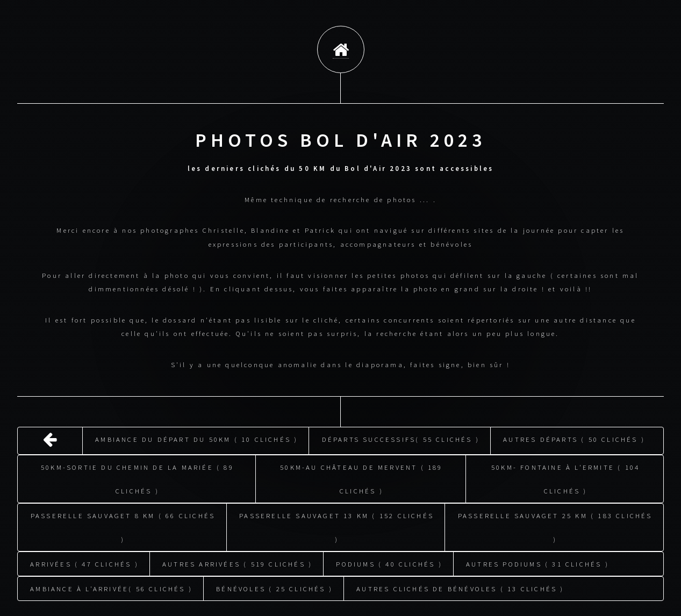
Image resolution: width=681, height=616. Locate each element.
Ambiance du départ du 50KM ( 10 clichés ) (196, 438)
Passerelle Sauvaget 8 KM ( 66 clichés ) (123, 526)
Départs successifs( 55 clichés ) (401, 438)
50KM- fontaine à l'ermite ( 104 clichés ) (565, 477)
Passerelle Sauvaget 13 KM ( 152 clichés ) (336, 526)
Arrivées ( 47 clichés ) (84, 562)
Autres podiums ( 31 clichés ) (537, 562)
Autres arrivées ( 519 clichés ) (237, 562)
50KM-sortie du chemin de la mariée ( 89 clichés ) (137, 477)
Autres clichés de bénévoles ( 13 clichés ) (460, 587)
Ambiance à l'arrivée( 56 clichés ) (111, 587)
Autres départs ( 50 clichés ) (574, 438)
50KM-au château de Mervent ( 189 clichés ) (361, 477)
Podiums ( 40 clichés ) (389, 562)
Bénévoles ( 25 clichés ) (274, 587)
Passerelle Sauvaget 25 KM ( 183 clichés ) (555, 526)
